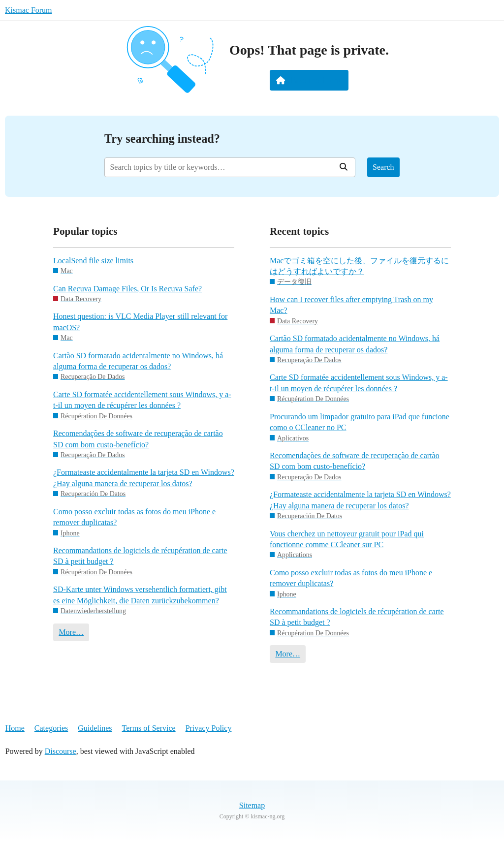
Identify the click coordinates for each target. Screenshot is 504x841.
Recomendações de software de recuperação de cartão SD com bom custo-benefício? (138, 439)
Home (15, 728)
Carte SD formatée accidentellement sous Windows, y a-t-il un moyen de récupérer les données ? (142, 400)
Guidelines (95, 728)
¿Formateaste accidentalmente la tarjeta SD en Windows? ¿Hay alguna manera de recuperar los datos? (144, 478)
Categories (51, 728)
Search (383, 167)
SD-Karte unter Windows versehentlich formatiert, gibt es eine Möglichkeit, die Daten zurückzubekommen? (140, 595)
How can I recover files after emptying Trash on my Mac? (351, 305)
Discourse (61, 751)
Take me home (309, 80)
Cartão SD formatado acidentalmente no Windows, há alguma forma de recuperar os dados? (138, 361)
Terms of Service (149, 728)
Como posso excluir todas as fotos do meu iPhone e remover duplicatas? (134, 517)
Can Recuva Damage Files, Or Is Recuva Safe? (127, 289)
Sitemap (252, 805)
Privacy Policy (209, 728)
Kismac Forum (29, 10)
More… (71, 632)
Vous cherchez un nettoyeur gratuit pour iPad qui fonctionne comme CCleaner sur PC (347, 539)
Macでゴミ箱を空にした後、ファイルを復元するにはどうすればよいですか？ (359, 266)
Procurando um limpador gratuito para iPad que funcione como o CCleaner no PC (360, 422)
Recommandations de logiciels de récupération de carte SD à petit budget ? (140, 556)
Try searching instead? (162, 139)
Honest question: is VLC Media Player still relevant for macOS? (140, 322)
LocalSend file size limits (93, 261)
